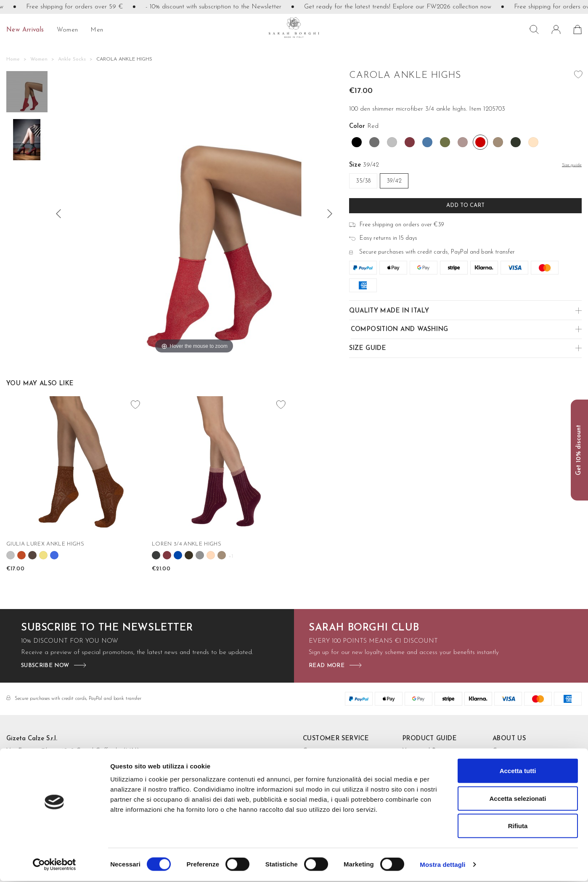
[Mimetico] (445, 142)
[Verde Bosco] (516, 142)
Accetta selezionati (518, 799)
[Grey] (200, 555)
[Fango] (189, 555)
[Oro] (43, 555)
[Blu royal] (54, 555)
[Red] (480, 142)
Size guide (368, 348)
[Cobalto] (178, 555)
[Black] (357, 142)
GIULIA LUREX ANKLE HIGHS (45, 544)
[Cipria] (533, 142)
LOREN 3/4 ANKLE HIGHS (187, 544)
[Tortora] (498, 142)
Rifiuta (518, 827)
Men (97, 30)
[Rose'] (211, 555)
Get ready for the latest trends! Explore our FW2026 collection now (409, 7)
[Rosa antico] (463, 142)
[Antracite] (156, 555)
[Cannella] (21, 555)
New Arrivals (25, 30)
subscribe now (45, 666)
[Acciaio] (374, 142)
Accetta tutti (518, 772)
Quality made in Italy (389, 311)
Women (68, 30)
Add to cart (465, 205)
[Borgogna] (410, 142)
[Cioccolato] (32, 555)
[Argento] (392, 142)
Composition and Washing (400, 330)
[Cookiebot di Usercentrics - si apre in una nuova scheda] (54, 866)
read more (327, 666)
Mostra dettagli (442, 865)
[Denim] (427, 142)
